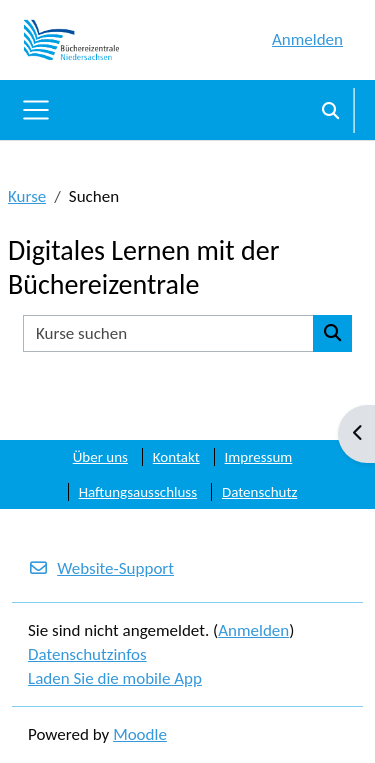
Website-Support (101, 568)
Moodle (140, 734)
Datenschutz (259, 492)
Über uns (100, 457)
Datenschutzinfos (87, 654)
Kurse (27, 196)
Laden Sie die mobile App (115, 678)
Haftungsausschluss (138, 492)
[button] (330, 110)
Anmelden (307, 39)
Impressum (259, 457)
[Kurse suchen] (169, 334)
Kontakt (176, 457)
